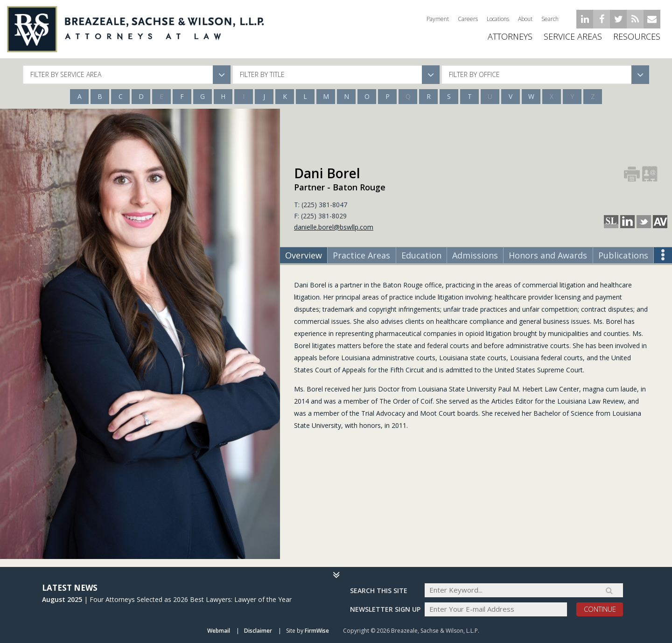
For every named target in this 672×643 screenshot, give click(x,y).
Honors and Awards (548, 255)
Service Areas (573, 42)
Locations (498, 19)
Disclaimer (258, 631)
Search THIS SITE (379, 590)
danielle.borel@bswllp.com (334, 227)
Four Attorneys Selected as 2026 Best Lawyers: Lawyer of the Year (191, 598)
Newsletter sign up (385, 609)
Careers (468, 19)
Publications (623, 255)
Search (550, 19)
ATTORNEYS (510, 42)
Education (421, 255)
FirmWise (317, 631)
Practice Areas (361, 255)
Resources (637, 42)
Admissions (475, 255)
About (525, 19)
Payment (438, 19)
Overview (304, 255)
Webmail (219, 631)
